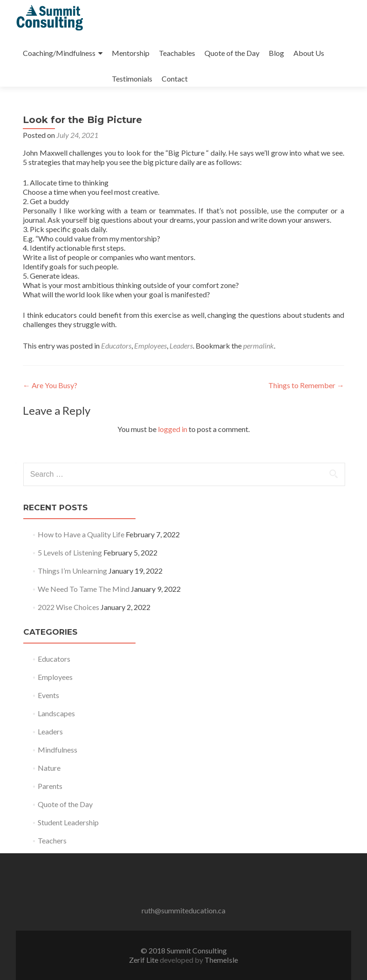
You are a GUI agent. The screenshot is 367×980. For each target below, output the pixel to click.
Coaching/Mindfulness (59, 53)
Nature (49, 768)
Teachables (177, 53)
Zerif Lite (144, 960)
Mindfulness (58, 750)
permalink (258, 346)
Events (48, 695)
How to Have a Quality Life (81, 534)
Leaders (181, 346)
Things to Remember (306, 385)
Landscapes (56, 713)
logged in (173, 429)
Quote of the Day (232, 53)
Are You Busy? (50, 385)
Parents (50, 786)
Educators (116, 346)
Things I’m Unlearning (72, 571)
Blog (276, 53)
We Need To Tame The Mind (84, 589)
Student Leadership (68, 822)
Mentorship (131, 53)
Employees (150, 346)
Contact (175, 79)
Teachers (52, 840)
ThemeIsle (221, 960)
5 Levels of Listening (70, 552)
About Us (309, 53)
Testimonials (132, 79)
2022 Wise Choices (68, 607)
